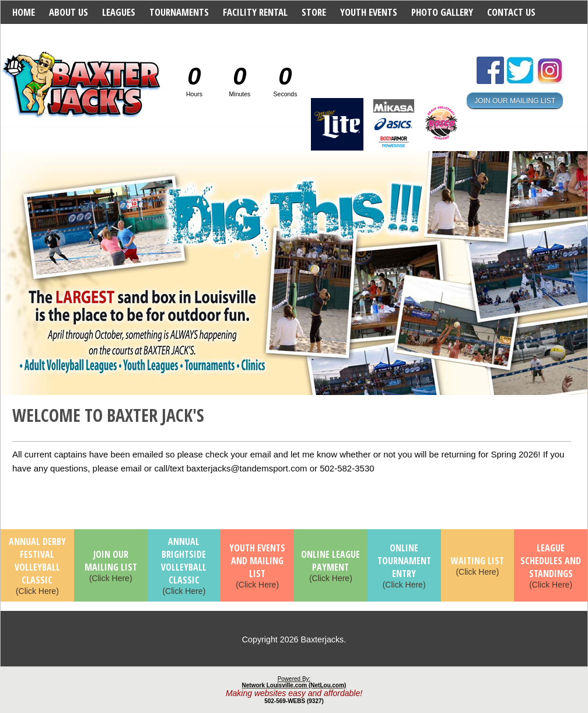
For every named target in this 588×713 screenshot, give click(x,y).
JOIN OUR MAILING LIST (515, 100)
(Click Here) (37, 567)
